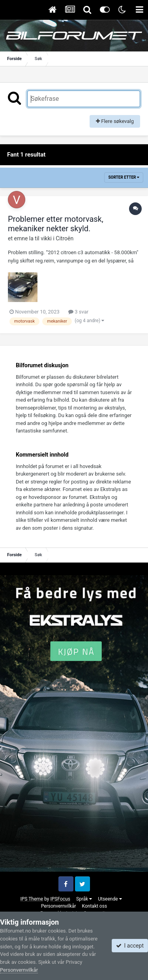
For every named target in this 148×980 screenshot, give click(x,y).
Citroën (65, 238)
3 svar (78, 312)
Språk (84, 899)
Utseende (110, 899)
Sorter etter (124, 177)
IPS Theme (32, 899)
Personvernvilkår (59, 906)
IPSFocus (60, 899)
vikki (46, 238)
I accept (130, 946)
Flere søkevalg (115, 121)
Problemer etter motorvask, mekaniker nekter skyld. (56, 224)
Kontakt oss (95, 906)
